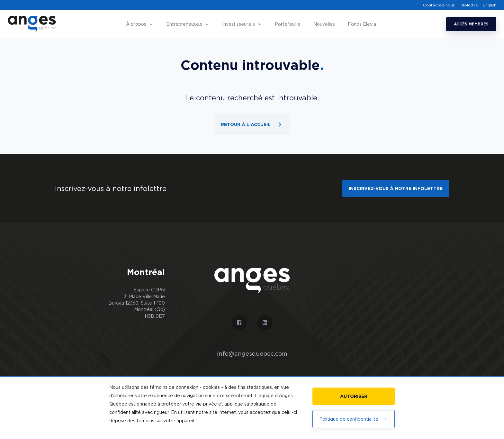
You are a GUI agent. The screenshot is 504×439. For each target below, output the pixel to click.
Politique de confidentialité (354, 419)
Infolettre (469, 5)
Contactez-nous (439, 5)
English (490, 5)
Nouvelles (324, 24)
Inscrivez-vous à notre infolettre (396, 188)
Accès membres (471, 24)
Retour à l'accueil (252, 124)
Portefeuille (288, 24)
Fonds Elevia (362, 24)
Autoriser (354, 396)
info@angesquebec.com (252, 354)
